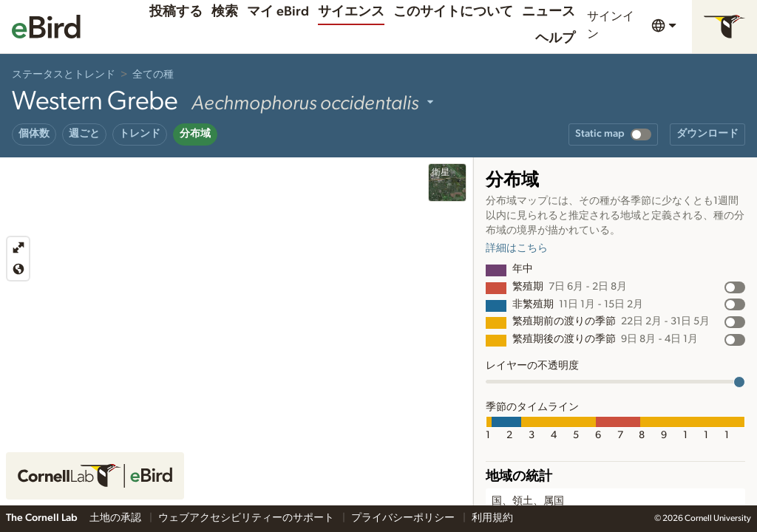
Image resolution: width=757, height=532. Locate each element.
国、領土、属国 (528, 501)
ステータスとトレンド (64, 75)
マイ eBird (278, 12)
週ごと (84, 134)
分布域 (195, 134)
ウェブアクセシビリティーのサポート (247, 518)
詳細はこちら (517, 248)
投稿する (176, 12)
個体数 (34, 134)
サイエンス (351, 12)
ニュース (549, 12)
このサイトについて (453, 12)
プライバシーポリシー (404, 518)
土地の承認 (116, 518)
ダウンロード (707, 134)
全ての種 (153, 75)
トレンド (140, 134)
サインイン (611, 25)
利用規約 (492, 518)
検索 (225, 12)
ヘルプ (555, 38)
